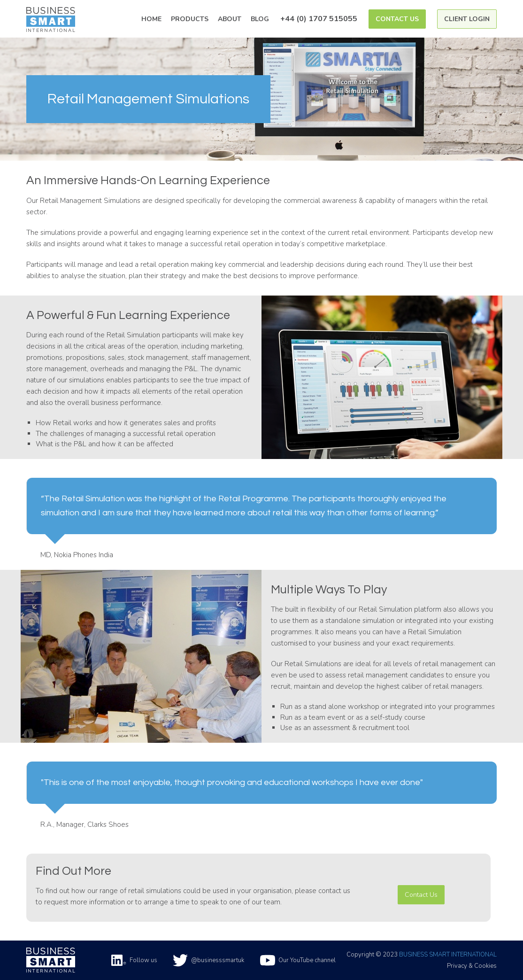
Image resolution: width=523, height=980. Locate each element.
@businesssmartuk (208, 960)
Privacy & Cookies (472, 966)
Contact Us (397, 19)
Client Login (467, 19)
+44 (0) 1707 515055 (319, 19)
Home (151, 19)
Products (190, 19)
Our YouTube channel (298, 960)
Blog (260, 19)
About (230, 19)
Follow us (134, 960)
